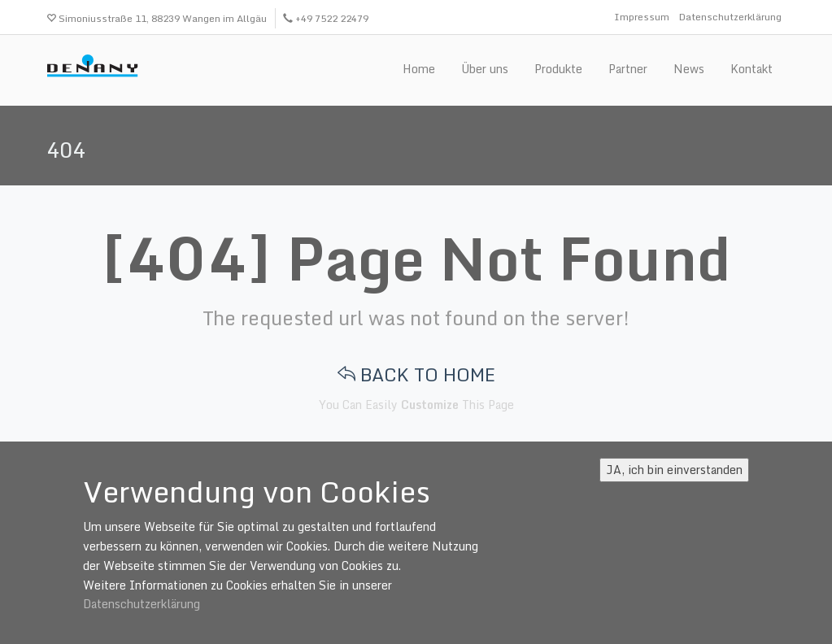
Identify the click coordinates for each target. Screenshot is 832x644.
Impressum (642, 17)
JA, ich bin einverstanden (674, 470)
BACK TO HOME (416, 374)
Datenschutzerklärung (730, 17)
